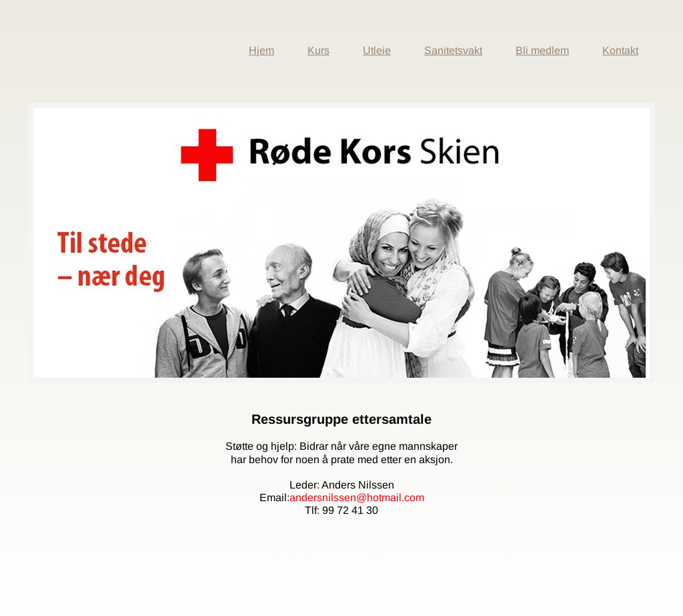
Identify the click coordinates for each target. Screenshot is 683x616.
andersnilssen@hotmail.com (357, 498)
